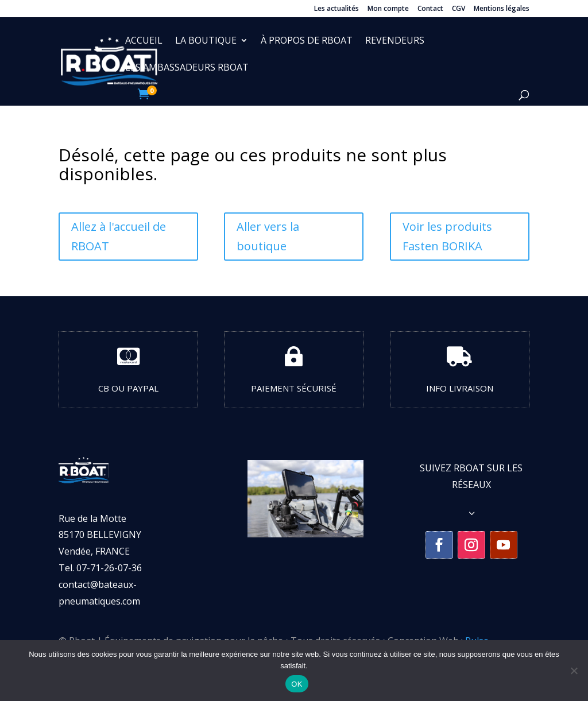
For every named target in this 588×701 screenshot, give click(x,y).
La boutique (206, 41)
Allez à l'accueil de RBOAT (119, 236)
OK (297, 684)
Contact (430, 9)
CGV (459, 9)
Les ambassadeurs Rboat (187, 68)
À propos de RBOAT (307, 41)
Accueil (144, 41)
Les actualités (336, 9)
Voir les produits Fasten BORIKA (447, 236)
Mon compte (388, 9)
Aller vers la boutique (268, 236)
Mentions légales (502, 9)
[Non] (574, 671)
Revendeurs (395, 41)
